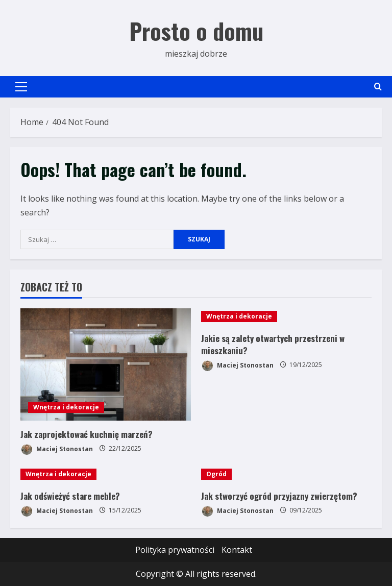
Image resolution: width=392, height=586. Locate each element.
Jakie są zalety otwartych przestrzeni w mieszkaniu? (273, 344)
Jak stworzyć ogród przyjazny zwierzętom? (279, 496)
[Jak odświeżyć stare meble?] (106, 474)
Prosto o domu (196, 31)
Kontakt (237, 550)
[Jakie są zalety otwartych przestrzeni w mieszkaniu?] (286, 316)
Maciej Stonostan (57, 449)
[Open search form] (378, 87)
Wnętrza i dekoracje (66, 407)
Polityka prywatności (175, 550)
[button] (21, 87)
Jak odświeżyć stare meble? (70, 496)
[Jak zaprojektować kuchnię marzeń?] (106, 364)
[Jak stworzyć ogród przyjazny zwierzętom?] (286, 474)
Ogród (216, 474)
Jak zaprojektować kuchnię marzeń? (87, 434)
